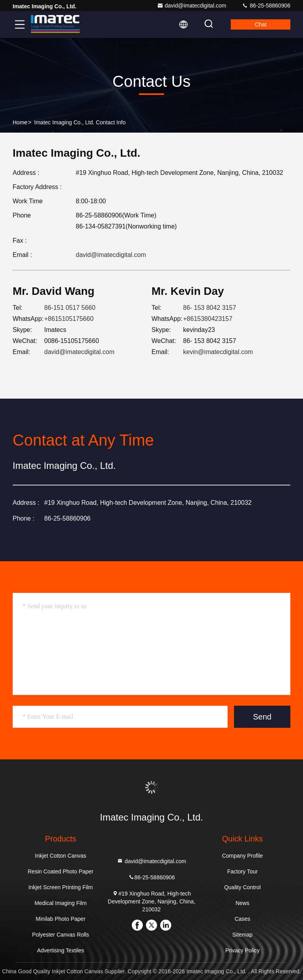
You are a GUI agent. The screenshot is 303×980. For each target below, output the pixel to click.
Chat (261, 24)
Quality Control (242, 887)
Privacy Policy (242, 950)
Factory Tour (243, 871)
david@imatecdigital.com (192, 6)
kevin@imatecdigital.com (218, 352)
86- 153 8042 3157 (209, 308)
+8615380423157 (208, 319)
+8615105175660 (69, 319)
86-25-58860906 (266, 6)
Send (262, 717)
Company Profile (243, 856)
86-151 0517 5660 (70, 308)
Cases (243, 919)
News (242, 903)
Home (20, 122)
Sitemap (242, 935)
